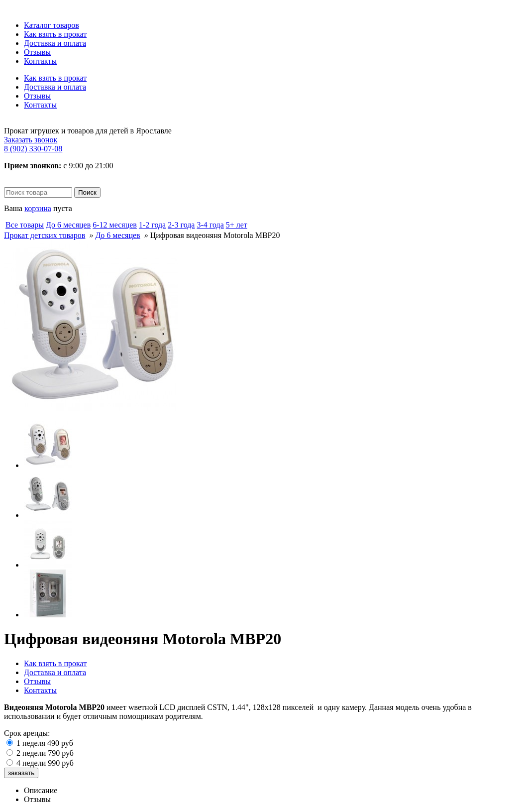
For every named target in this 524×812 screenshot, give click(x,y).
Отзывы (37, 52)
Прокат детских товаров (45, 235)
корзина (38, 208)
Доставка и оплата (55, 43)
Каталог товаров (52, 25)
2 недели (45, 753)
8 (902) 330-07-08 (33, 149)
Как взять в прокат (55, 34)
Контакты (40, 61)
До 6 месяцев (117, 235)
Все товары (25, 225)
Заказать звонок (31, 140)
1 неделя (45, 743)
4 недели (45, 763)
